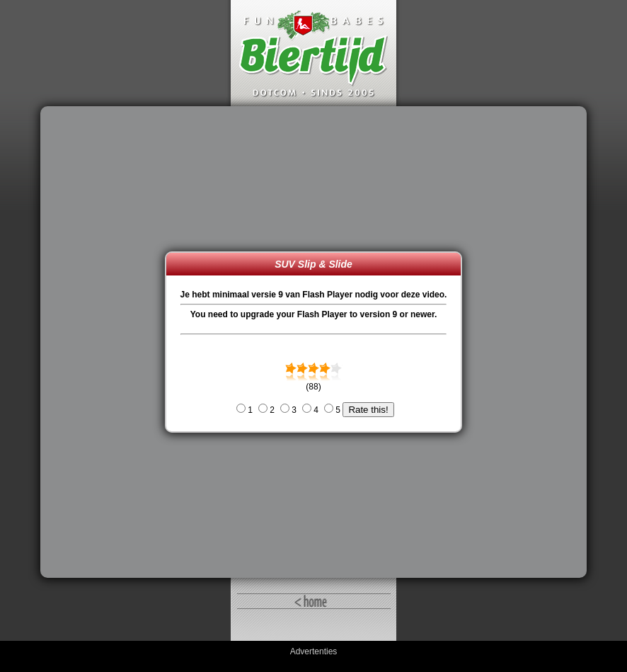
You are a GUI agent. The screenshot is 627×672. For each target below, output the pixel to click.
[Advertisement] (106, 342)
